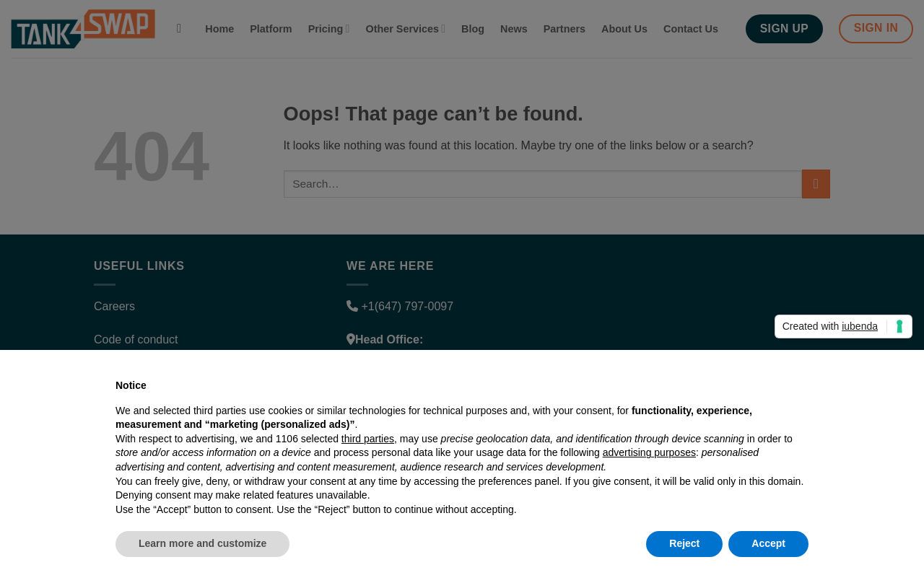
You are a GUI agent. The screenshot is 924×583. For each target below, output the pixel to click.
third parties (368, 439)
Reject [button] (684, 543)
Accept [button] (768, 543)
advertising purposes (649, 452)
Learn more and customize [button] (202, 543)
